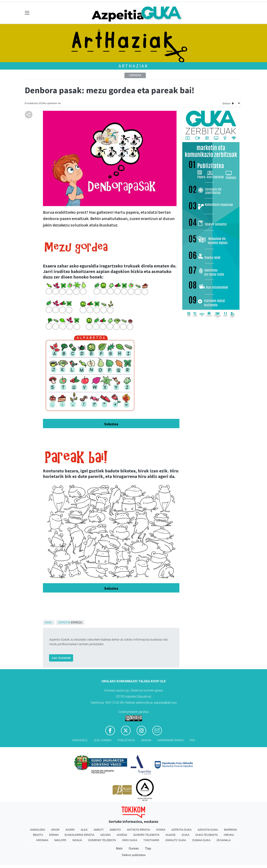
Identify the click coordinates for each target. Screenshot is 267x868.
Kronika (42, 840)
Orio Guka (130, 840)
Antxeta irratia (138, 830)
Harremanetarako (171, 740)
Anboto (115, 830)
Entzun (228, 103)
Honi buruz (80, 740)
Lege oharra (103, 740)
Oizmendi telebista (102, 840)
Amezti (99, 830)
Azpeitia (64, 622)
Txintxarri (151, 840)
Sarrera (135, 75)
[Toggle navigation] (27, 13)
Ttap (148, 848)
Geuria (106, 835)
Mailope (60, 840)
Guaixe (171, 835)
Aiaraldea (38, 830)
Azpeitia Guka (181, 830)
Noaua (77, 840)
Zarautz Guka (176, 840)
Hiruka (229, 835)
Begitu (38, 835)
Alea (84, 830)
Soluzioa (111, 424)
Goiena (122, 835)
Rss (192, 740)
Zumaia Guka (201, 840)
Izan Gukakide (61, 658)
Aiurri (70, 830)
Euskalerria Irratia (79, 835)
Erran (54, 835)
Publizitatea (126, 740)
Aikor (55, 830)
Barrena (231, 830)
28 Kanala (224, 840)
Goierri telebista (146, 835)
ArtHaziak (133, 66)
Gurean (134, 848)
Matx (119, 848)
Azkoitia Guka (208, 830)
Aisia (48, 622)
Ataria (161, 830)
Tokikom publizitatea (133, 855)
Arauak (146, 740)
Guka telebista (207, 835)
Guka (186, 835)
